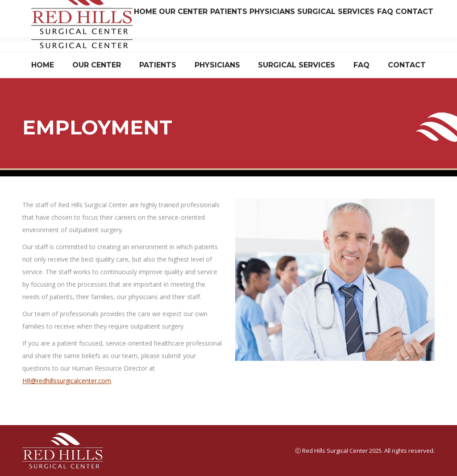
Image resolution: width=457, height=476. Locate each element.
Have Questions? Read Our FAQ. (391, 33)
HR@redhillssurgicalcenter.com (67, 381)
